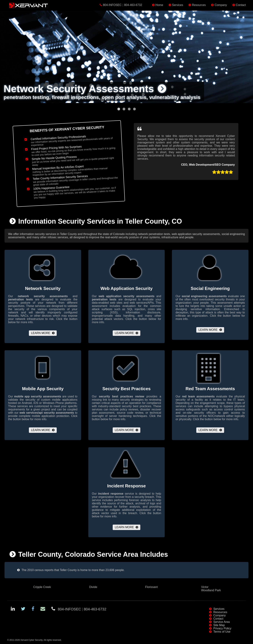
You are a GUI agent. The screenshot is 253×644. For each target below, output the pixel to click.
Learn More (41, 333)
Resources (199, 5)
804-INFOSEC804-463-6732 (123, 5)
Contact (241, 5)
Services (178, 5)
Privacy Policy (222, 628)
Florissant (151, 587)
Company (221, 5)
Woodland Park (211, 590)
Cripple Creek (42, 587)
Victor (205, 587)
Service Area (222, 622)
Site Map (219, 625)
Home (159, 5)
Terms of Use (222, 632)
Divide (93, 587)
